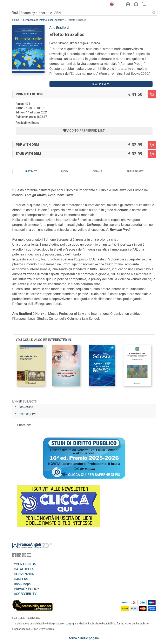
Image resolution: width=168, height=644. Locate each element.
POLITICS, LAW (27, 414)
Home (16, 20)
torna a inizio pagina (84, 638)
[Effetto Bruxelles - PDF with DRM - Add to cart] (152, 145)
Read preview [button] (101, 84)
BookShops (22, 584)
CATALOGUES (24, 569)
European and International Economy (43, 20)
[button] (111, 5)
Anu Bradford (59, 27)
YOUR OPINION (25, 564)
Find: (15, 13)
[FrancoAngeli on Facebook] (14, 556)
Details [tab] (98, 171)
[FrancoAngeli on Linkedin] (19, 556)
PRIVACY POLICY (27, 589)
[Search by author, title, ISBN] (85, 13)
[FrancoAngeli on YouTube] (29, 556)
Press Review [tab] (135, 171)
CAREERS (21, 579)
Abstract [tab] (31, 171)
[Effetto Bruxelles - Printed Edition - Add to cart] (152, 94)
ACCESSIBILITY (25, 594)
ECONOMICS (26, 407)
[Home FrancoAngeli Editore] (26, 5)
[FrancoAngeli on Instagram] (24, 556)
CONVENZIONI (25, 574)
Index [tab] (65, 171)
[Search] (154, 13)
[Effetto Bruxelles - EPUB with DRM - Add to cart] (152, 154)
